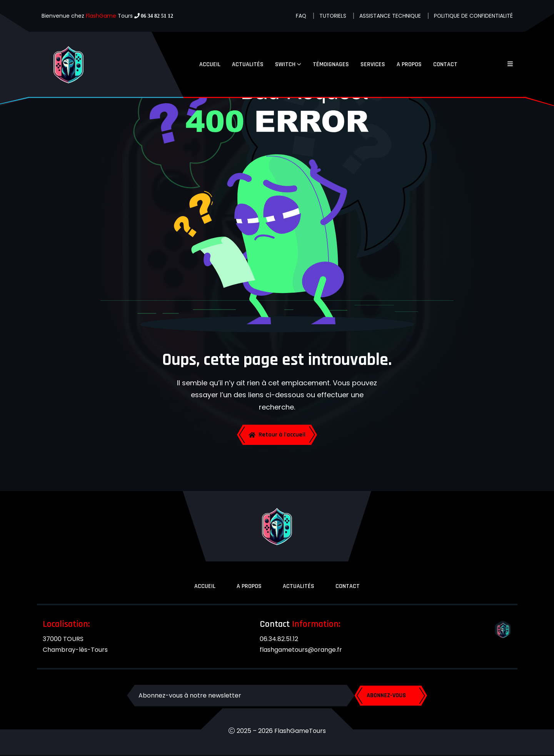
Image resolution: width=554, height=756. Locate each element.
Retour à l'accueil (277, 435)
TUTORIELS (331, 16)
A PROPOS (409, 64)
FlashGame (101, 16)
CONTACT (445, 64)
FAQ (299, 16)
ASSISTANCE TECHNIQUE (389, 16)
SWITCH (285, 64)
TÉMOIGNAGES (331, 64)
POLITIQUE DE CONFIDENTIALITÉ (473, 16)
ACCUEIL (210, 64)
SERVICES (373, 64)
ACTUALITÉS (248, 64)
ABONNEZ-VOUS (389, 697)
